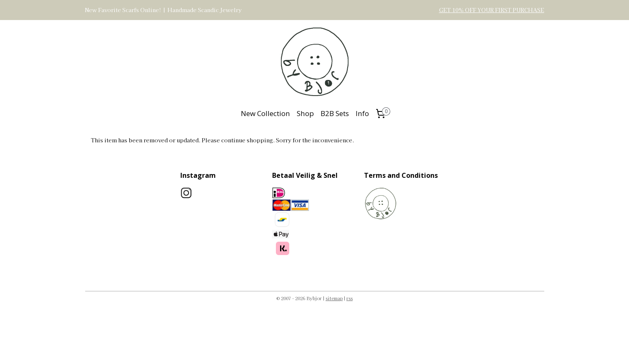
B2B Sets (335, 113)
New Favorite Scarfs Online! (123, 10)
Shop (305, 113)
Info (362, 113)
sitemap (334, 298)
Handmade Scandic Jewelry (205, 10)
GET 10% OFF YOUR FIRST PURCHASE (492, 10)
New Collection (265, 113)
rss (350, 298)
